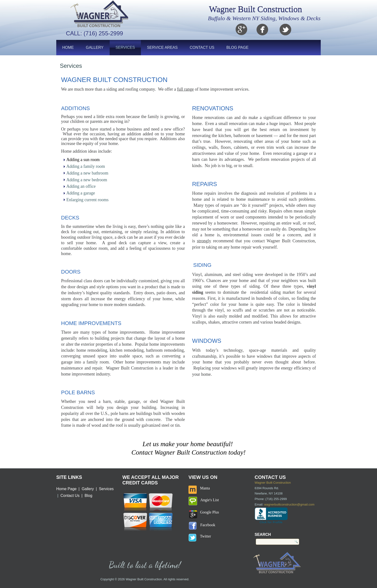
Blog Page (237, 47)
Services (125, 47)
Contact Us (202, 47)
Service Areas (162, 47)
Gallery (95, 47)
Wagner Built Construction (255, 9)
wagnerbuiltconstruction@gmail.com (289, 504)
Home (68, 47)
